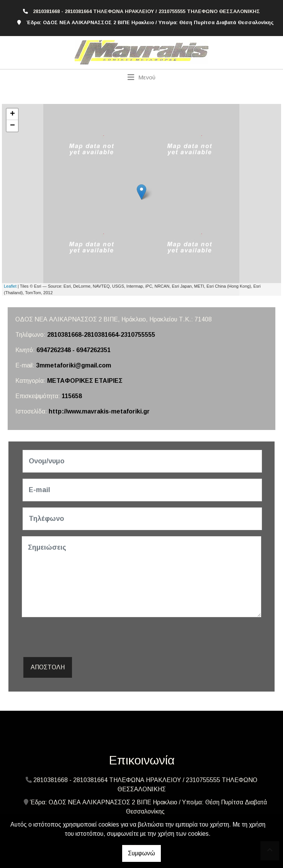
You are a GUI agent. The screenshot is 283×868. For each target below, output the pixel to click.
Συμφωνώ (141, 853)
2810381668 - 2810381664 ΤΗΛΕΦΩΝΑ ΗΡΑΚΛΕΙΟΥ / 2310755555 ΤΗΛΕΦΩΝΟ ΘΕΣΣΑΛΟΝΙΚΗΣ (146, 11)
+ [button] (12, 114)
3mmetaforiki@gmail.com (74, 365)
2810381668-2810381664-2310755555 (101, 335)
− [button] (12, 126)
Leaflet (10, 286)
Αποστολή (48, 667)
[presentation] (80, 638)
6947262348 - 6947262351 (74, 350)
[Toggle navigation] (141, 77)
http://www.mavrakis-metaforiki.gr (99, 411)
